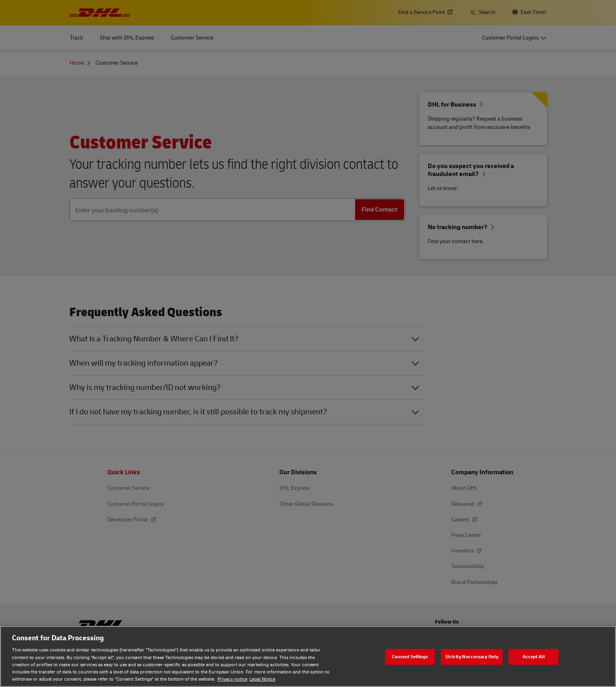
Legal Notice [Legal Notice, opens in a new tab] (262, 679)
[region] (308, 656)
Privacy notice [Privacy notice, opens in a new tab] (232, 679)
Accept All (534, 656)
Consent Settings (410, 656)
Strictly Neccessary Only (472, 656)
